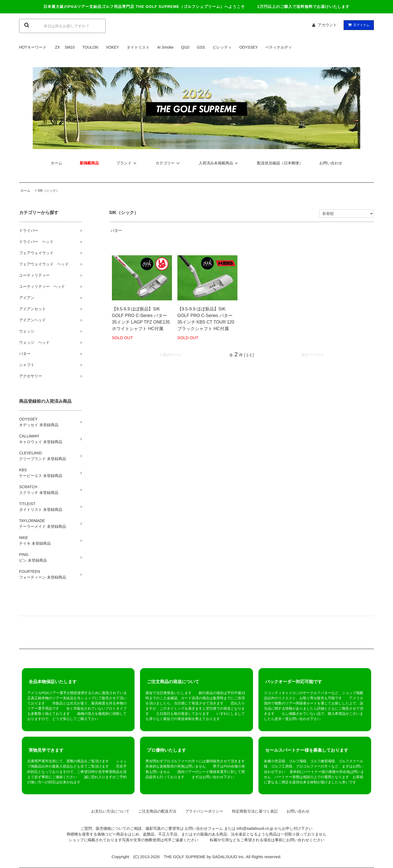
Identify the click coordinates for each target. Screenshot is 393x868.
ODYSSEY (248, 47)
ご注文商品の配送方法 (155, 811)
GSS (201, 47)
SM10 (70, 47)
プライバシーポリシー (202, 811)
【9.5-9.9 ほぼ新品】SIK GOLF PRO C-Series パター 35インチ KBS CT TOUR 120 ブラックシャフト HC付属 (206, 319)
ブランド (127, 163)
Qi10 (185, 47)
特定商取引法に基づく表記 (253, 811)
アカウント (327, 25)
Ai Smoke (165, 47)
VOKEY (112, 47)
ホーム (56, 163)
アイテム (358, 25)
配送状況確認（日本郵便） (280, 163)
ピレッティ (222, 47)
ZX (57, 47)
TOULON (90, 47)
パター (116, 230)
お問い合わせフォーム (204, 828)
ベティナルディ (279, 47)
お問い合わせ (331, 163)
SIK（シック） (48, 191)
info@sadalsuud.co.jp (255, 828)
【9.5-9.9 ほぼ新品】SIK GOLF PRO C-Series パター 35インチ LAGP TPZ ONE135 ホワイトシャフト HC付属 (141, 319)
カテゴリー (168, 163)
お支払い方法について (108, 811)
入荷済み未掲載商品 (219, 163)
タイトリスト (138, 47)
